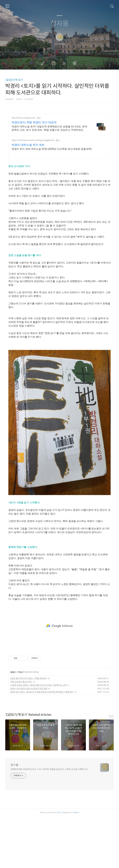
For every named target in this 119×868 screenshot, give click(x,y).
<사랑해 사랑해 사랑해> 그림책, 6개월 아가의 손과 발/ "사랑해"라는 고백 (38, 737)
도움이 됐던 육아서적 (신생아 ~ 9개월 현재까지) (29, 730)
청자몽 (60, 24)
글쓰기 (44, 63)
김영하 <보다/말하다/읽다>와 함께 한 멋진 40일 (29, 740)
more (111, 767)
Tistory (76, 864)
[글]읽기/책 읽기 (14, 80)
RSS (65, 63)
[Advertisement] (59, 140)
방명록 (54, 63)
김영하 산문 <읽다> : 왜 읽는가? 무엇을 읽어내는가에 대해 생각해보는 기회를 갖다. (42, 744)
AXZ (59, 864)
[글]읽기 (13, 724)
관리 (75, 63)
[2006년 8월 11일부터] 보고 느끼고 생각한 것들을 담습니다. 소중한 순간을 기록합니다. (49, 821)
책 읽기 (21, 724)
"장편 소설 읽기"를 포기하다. (21, 733)
